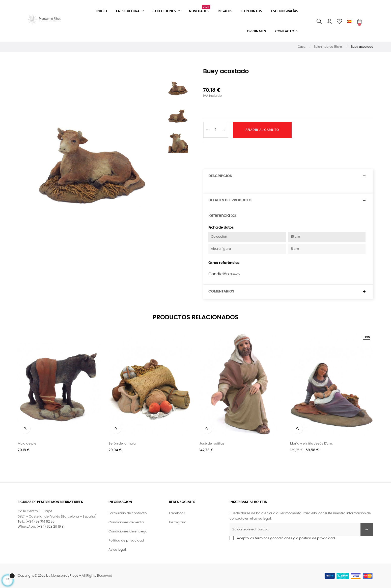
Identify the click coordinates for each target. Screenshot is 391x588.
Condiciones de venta (126, 522)
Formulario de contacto (128, 513)
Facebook (177, 513)
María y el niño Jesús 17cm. (311, 444)
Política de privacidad (126, 541)
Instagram (178, 522)
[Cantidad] (216, 130)
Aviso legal (117, 550)
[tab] (288, 176)
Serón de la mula (122, 444)
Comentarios (221, 291)
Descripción (220, 176)
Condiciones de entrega (128, 532)
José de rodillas (212, 444)
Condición (219, 274)
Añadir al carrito (262, 130)
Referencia (219, 215)
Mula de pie (27, 444)
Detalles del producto (230, 200)
